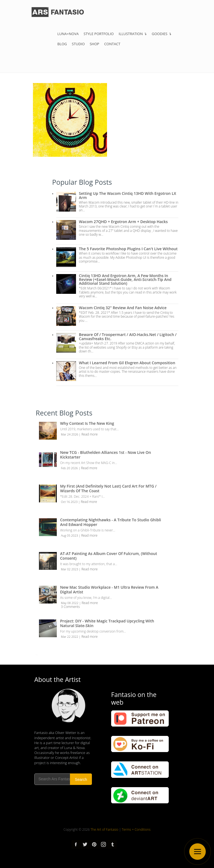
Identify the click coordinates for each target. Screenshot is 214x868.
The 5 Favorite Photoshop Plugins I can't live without (128, 249)
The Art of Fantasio (104, 829)
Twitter (85, 844)
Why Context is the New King (87, 423)
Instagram (103, 844)
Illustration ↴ (133, 34)
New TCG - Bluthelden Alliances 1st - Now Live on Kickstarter (105, 455)
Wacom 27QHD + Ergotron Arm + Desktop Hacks (123, 222)
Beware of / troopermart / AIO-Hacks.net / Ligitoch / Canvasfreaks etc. (128, 336)
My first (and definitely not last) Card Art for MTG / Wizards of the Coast (108, 488)
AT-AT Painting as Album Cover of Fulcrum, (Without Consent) (109, 556)
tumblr (112, 844)
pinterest (94, 844)
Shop (95, 44)
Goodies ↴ (162, 34)
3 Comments (70, 607)
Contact (112, 44)
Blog (62, 44)
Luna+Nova (68, 34)
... (36, 654)
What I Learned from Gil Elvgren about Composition (127, 363)
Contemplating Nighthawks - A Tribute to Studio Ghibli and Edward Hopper (111, 522)
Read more (90, 434)
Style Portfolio (99, 34)
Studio (78, 44)
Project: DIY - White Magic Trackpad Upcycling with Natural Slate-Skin (107, 623)
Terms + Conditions (136, 829)
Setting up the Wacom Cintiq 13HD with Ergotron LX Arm (128, 195)
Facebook (76, 844)
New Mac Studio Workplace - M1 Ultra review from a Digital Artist (109, 590)
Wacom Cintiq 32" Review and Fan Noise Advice (123, 308)
